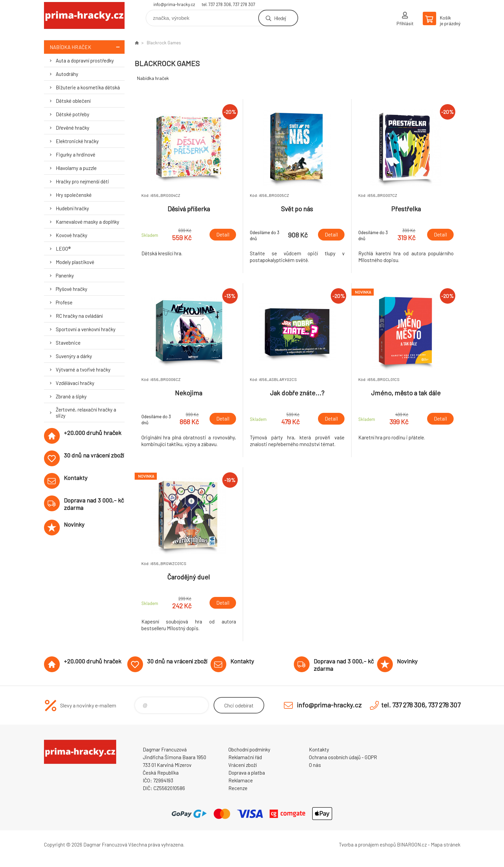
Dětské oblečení (73, 101)
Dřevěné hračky (73, 128)
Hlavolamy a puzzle (76, 168)
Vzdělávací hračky (75, 383)
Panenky (65, 275)
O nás (315, 765)
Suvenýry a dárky (74, 356)
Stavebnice (68, 343)
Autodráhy (67, 74)
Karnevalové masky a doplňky (87, 222)
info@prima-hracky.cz (174, 4)
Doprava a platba (247, 773)
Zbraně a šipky (71, 396)
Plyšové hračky (72, 289)
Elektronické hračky (77, 141)
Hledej (280, 18)
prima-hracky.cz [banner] (84, 16)
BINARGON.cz (412, 844)
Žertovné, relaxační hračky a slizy (86, 413)
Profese (64, 302)
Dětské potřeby (73, 114)
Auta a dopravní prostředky (85, 60)
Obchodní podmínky (249, 749)
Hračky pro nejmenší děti (82, 181)
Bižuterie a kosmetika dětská (88, 87)
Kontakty (319, 749)
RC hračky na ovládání (79, 316)
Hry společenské (74, 195)
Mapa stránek (446, 844)
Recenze (238, 788)
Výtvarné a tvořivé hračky (83, 370)
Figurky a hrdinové (76, 155)
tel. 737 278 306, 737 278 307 (228, 4)
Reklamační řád (245, 757)
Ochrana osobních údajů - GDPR (343, 757)
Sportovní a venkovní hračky (86, 329)
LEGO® (63, 249)
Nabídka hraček (87, 47)
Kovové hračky (72, 235)
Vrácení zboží (243, 765)
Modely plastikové (75, 262)
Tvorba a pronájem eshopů (367, 844)
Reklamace (241, 780)
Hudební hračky (72, 208)
